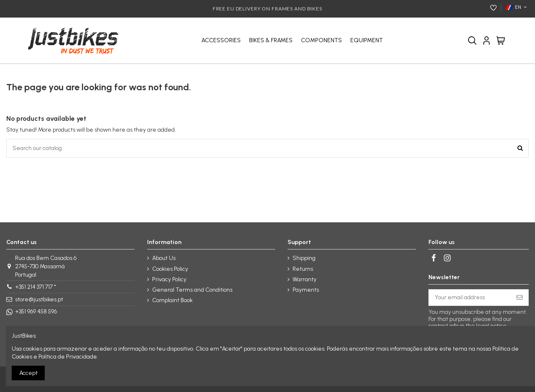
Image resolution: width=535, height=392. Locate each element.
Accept (28, 373)
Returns (303, 269)
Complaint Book (172, 300)
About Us (164, 258)
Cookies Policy (170, 269)
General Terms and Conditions (192, 290)
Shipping (304, 258)
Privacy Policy (169, 279)
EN (517, 7)
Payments (306, 290)
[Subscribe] (520, 298)
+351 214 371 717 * (36, 287)
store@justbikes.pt (39, 299)
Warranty (304, 279)
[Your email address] (470, 298)
